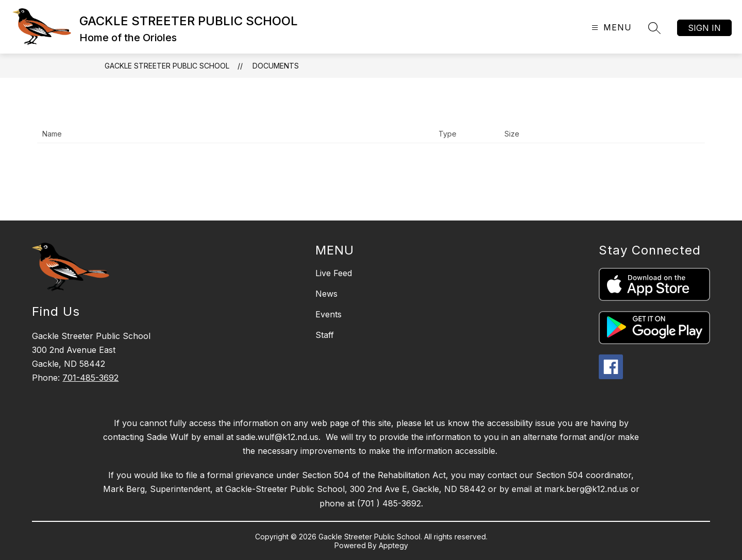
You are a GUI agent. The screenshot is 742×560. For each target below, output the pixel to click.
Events (328, 314)
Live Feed (334, 273)
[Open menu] (610, 28)
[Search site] (654, 28)
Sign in (704, 28)
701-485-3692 (90, 378)
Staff (325, 335)
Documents (276, 66)
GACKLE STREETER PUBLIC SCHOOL (167, 66)
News (326, 294)
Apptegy (393, 545)
